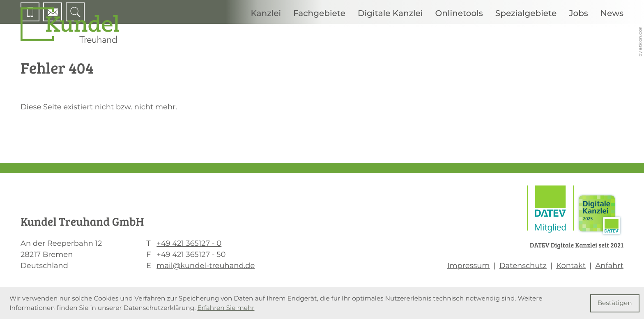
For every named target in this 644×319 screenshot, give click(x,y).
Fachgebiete (319, 14)
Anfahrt (609, 266)
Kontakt (571, 266)
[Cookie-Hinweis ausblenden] (615, 303)
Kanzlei (266, 14)
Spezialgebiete (526, 14)
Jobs (578, 14)
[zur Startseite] (70, 25)
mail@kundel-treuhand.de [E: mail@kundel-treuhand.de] (206, 266)
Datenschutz (523, 266)
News (612, 14)
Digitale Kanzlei (390, 14)
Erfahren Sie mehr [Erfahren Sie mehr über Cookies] (226, 308)
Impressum (468, 266)
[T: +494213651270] (189, 244)
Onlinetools (459, 14)
